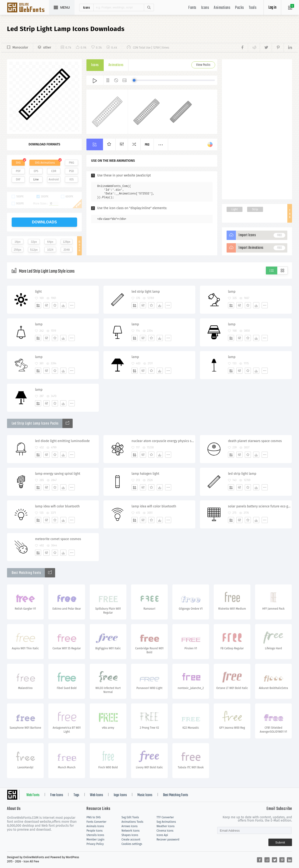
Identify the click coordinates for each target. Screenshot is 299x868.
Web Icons (96, 795)
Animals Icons (95, 826)
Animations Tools (132, 822)
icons (87, 7)
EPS (36, 171)
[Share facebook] (244, 48)
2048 (67, 250)
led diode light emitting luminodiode (62, 441)
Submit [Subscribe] (280, 842)
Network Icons (130, 831)
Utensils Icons (95, 835)
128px (67, 242)
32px (34, 242)
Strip (255, 209)
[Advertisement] (257, 129)
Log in (272, 8)
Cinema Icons (165, 831)
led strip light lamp (146, 292)
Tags (76, 795)
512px (34, 250)
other (47, 47)
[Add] (38, 305)
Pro (147, 145)
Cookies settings (132, 844)
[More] (72, 305)
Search (149, 7)
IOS (71, 179)
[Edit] (46, 305)
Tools (253, 8)
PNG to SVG (94, 817)
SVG (18, 163)
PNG (72, 163)
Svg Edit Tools (130, 817)
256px (18, 250)
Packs (240, 8)
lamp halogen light (145, 474)
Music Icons (145, 795)
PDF (18, 171)
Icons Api (162, 835)
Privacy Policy (95, 844)
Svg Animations (166, 822)
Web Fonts (33, 795)
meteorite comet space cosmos (58, 539)
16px (18, 242)
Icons (205, 8)
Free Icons (57, 795)
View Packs (203, 65)
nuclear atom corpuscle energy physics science (163, 441)
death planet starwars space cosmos (255, 441)
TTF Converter (165, 817)
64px (50, 242)
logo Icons (120, 795)
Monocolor (20, 47)
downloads (44, 222)
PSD (71, 171)
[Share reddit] (254, 48)
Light (235, 209)
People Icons (94, 831)
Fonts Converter (96, 822)
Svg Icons (28, 8)
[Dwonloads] (63, 305)
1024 (50, 250)
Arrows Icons (130, 826)
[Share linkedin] (288, 48)
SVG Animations (45, 163)
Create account (131, 840)
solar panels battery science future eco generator (260, 506)
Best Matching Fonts (176, 795)
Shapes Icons (130, 835)
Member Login (95, 840)
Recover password (168, 840)
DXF (18, 179)
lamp (232, 292)
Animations (222, 8)
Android (54, 179)
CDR (54, 171)
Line (36, 179)
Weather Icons (166, 826)
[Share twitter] (266, 48)
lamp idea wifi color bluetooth (57, 506)
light (38, 292)
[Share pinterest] (278, 48)
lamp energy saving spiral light (58, 474)
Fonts (192, 8)
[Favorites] (55, 305)
